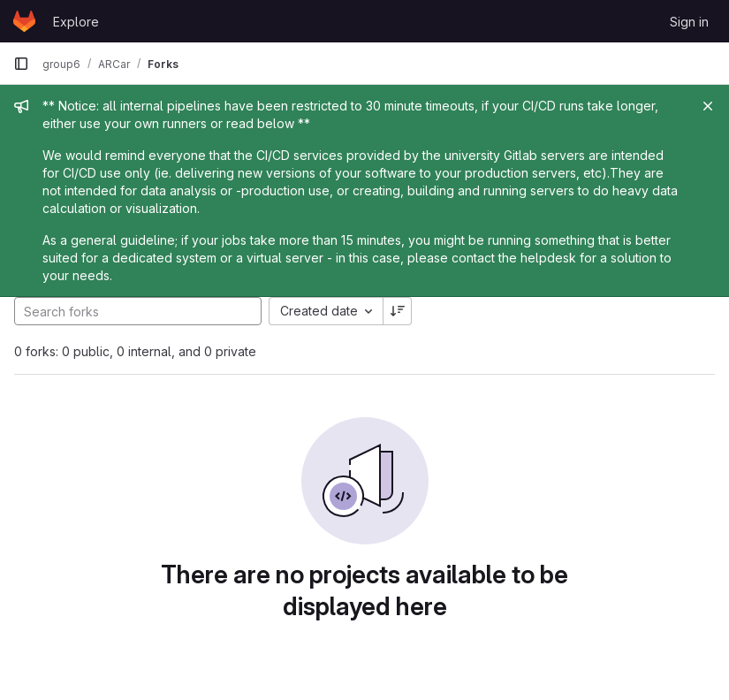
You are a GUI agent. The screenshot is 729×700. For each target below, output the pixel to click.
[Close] (708, 106)
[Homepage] (24, 21)
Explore (76, 22)
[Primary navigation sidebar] (21, 64)
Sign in (689, 22)
